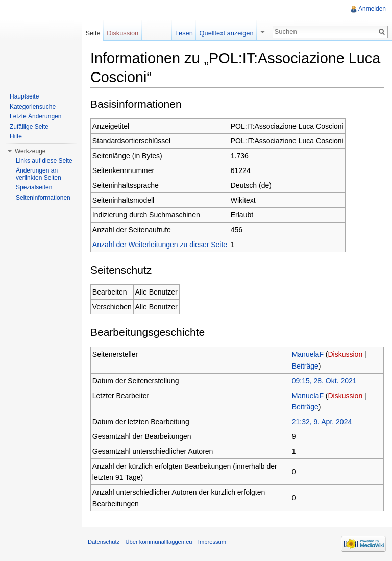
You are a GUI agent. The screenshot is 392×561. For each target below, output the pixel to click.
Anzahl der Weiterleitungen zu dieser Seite (160, 245)
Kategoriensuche (33, 107)
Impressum (212, 542)
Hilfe (16, 136)
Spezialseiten (34, 187)
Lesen (184, 33)
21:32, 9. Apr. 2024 (322, 422)
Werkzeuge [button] (30, 151)
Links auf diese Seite (44, 161)
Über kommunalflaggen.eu (158, 542)
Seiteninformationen (43, 198)
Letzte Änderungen (35, 116)
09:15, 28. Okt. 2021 (324, 381)
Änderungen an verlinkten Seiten (39, 174)
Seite (93, 33)
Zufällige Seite (29, 127)
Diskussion (346, 354)
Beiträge (305, 366)
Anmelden (372, 9)
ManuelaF (308, 354)
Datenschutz (104, 542)
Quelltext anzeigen (227, 33)
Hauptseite (24, 96)
